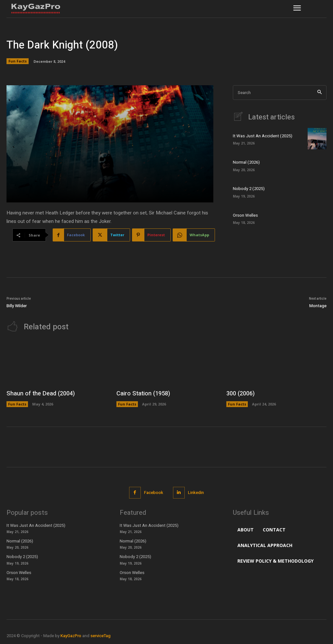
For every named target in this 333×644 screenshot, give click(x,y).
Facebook (154, 493)
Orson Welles (245, 215)
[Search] (320, 93)
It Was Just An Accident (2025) (262, 136)
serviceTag (100, 636)
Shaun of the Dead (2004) (40, 394)
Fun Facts (18, 61)
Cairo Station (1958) (143, 394)
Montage (318, 306)
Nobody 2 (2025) (249, 189)
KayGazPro (71, 636)
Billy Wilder (17, 306)
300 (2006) (240, 394)
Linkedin (196, 493)
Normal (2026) (246, 162)
